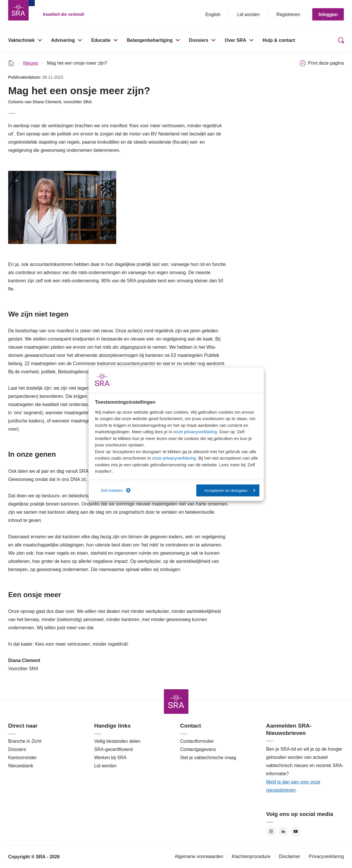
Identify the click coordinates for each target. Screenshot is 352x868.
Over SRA (235, 40)
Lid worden (248, 14)
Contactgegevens (198, 749)
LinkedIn (283, 832)
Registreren (288, 14)
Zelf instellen (116, 490)
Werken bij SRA (110, 758)
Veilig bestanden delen (117, 741)
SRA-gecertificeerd (113, 749)
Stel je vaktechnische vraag (208, 758)
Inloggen (328, 14)
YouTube (296, 832)
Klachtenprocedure (251, 856)
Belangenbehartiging (150, 40)
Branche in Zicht (25, 741)
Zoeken (340, 40)
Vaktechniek (21, 40)
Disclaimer (290, 856)
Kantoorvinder (22, 758)
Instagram (271, 832)
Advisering (63, 40)
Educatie (101, 40)
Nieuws (31, 63)
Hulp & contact (279, 40)
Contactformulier (197, 741)
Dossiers (199, 40)
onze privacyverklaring (195, 432)
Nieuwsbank (21, 766)
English (213, 14)
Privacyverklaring (326, 856)
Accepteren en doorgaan (230, 490)
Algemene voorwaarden (199, 856)
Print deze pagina (326, 63)
